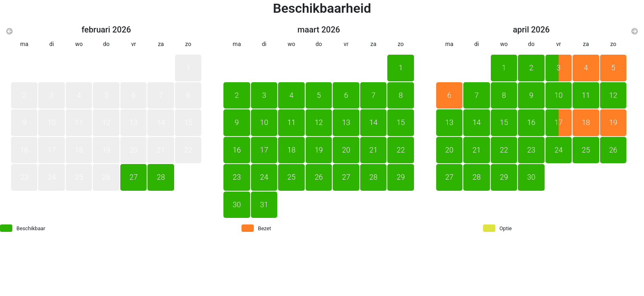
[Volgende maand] (635, 32)
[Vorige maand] (9, 32)
